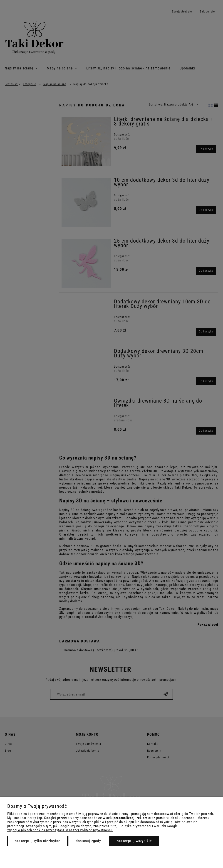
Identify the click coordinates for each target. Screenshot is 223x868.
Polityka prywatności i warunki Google (149, 826)
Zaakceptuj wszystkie (134, 841)
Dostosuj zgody (88, 841)
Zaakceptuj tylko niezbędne (37, 841)
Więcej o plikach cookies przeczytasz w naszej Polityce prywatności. (60, 830)
